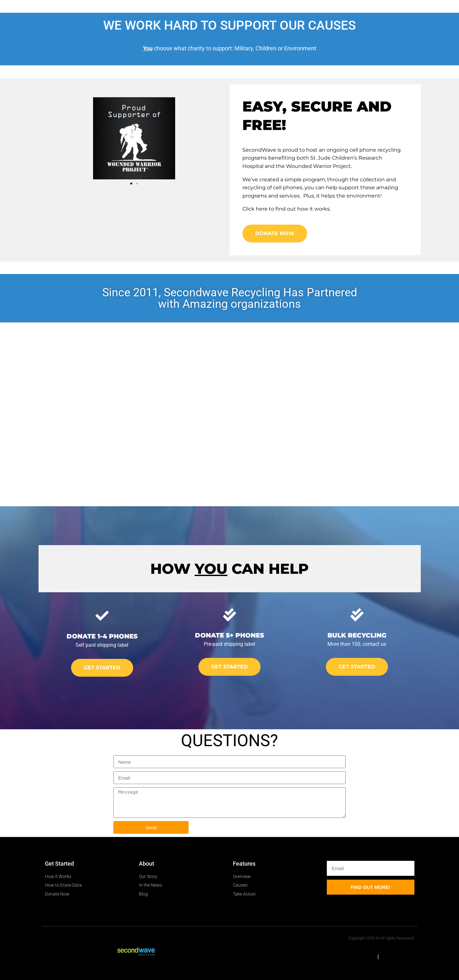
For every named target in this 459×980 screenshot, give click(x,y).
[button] (58, 138)
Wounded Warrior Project (319, 166)
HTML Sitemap (357, 957)
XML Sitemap (397, 957)
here (262, 209)
